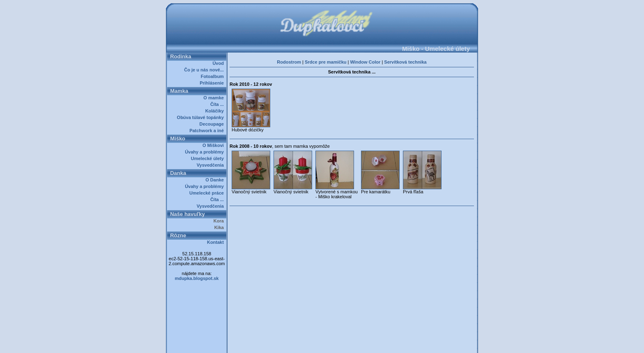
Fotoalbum (214, 76)
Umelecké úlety (209, 158)
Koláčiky (216, 111)
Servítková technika (405, 62)
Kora (220, 221)
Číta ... (218, 104)
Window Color (365, 62)
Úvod (219, 63)
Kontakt (217, 242)
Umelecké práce (208, 193)
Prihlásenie (213, 83)
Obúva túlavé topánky (202, 117)
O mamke (215, 98)
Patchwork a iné (208, 131)
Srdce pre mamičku (326, 62)
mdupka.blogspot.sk (197, 278)
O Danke (216, 180)
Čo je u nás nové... (205, 70)
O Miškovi (214, 145)
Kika (220, 227)
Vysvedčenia (212, 165)
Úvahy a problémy (206, 152)
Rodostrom (289, 62)
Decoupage (213, 124)
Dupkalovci (336, 344)
